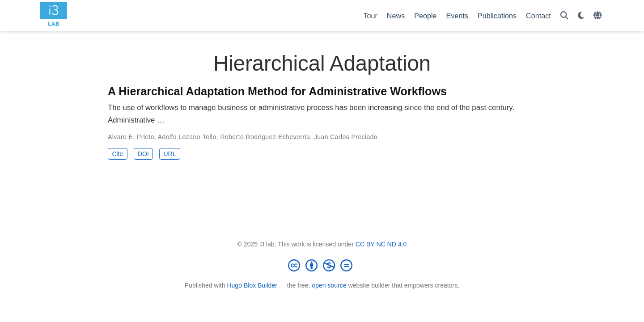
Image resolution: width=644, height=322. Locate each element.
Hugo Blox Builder (252, 285)
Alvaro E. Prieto (131, 137)
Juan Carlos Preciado (346, 137)
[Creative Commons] (322, 265)
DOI (143, 154)
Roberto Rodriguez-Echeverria (265, 137)
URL (169, 154)
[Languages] (599, 16)
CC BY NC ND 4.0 (381, 244)
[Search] (564, 16)
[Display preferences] (581, 16)
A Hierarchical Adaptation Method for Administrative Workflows (277, 91)
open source (329, 285)
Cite (117, 154)
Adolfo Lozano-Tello (187, 137)
